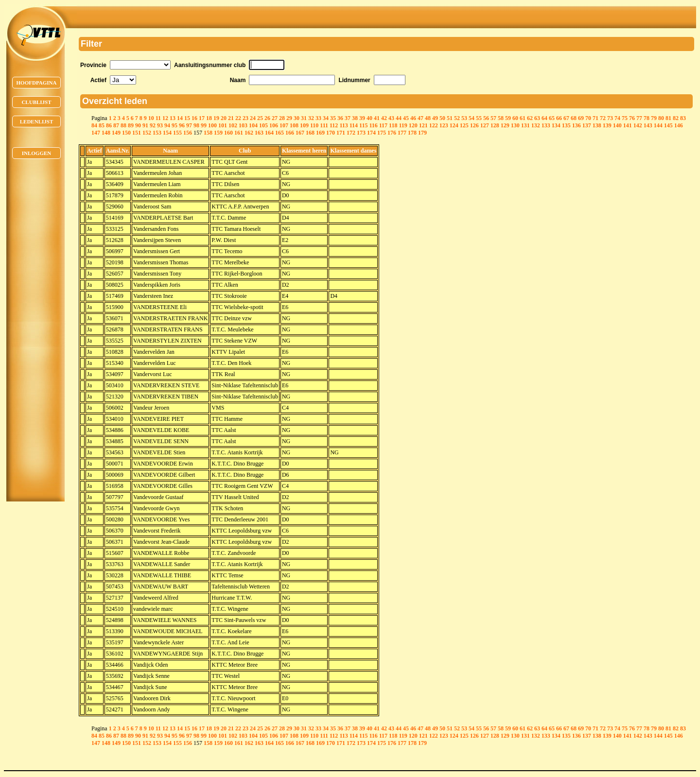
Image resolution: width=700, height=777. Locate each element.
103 (243, 125)
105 (263, 125)
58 (501, 118)
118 (393, 125)
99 (204, 125)
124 (454, 125)
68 (574, 118)
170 (331, 133)
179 (422, 133)
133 (546, 125)
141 (628, 125)
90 (138, 125)
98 (196, 125)
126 (474, 125)
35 (333, 118)
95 (175, 125)
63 (537, 118)
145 (668, 125)
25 (260, 118)
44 (399, 118)
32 (311, 118)
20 (224, 118)
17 (202, 118)
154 (167, 133)
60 (515, 118)
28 (282, 118)
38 (355, 118)
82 (676, 118)
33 (318, 118)
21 (231, 118)
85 (102, 125)
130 (515, 125)
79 (654, 118)
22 (238, 118)
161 (239, 133)
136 (577, 125)
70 (588, 118)
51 (450, 118)
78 (647, 118)
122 (434, 125)
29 (289, 118)
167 (300, 133)
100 (212, 125)
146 (679, 125)
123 (444, 125)
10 (151, 118)
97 (189, 125)
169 (320, 133)
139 (607, 125)
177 (402, 133)
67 (566, 118)
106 (274, 125)
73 (610, 118)
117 (383, 125)
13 (173, 118)
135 (566, 125)
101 (223, 125)
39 (362, 118)
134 (556, 125)
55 (479, 118)
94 (167, 125)
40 (369, 118)
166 (290, 133)
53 (464, 118)
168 (310, 133)
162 (249, 133)
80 (661, 118)
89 (131, 125)
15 (187, 118)
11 (158, 118)
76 (632, 118)
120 (413, 125)
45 (406, 118)
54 (472, 118)
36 (340, 118)
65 (552, 118)
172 (351, 133)
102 (233, 125)
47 (420, 118)
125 (464, 125)
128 (495, 125)
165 (280, 133)
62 (530, 118)
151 (137, 133)
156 (188, 133)
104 (253, 125)
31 (304, 118)
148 (106, 133)
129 (505, 125)
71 (595, 118)
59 (508, 118)
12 (165, 118)
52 (457, 118)
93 (160, 125)
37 (348, 118)
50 (442, 118)
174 (371, 133)
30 (297, 118)
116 (373, 125)
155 (177, 133)
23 (245, 118)
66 (559, 118)
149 (116, 133)
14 (180, 118)
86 (109, 125)
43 (391, 118)
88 (123, 125)
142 (638, 125)
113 (343, 125)
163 (259, 133)
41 (377, 118)
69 (581, 118)
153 (157, 133)
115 (363, 125)
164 (269, 133)
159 (218, 133)
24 (253, 118)
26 (267, 118)
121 (423, 125)
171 (341, 133)
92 (153, 125)
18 (209, 118)
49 (435, 118)
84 (94, 125)
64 (544, 118)
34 (326, 118)
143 (648, 125)
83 (683, 118)
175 (382, 133)
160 (228, 133)
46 (413, 118)
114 (354, 125)
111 (324, 125)
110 (314, 125)
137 (587, 125)
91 (145, 125)
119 (403, 125)
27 (275, 118)
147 (96, 133)
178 (412, 133)
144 (658, 125)
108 (294, 125)
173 (361, 133)
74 (617, 118)
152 (147, 133)
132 (536, 125)
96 (182, 125)
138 (597, 125)
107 (284, 125)
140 (617, 125)
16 (194, 118)
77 (639, 118)
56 (486, 118)
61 (523, 118)
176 (392, 133)
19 (216, 118)
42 (384, 118)
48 (428, 118)
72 (603, 118)
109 (304, 125)
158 (208, 133)
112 (334, 125)
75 (625, 118)
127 (485, 125)
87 (116, 125)
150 (126, 133)
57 (493, 118)
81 (668, 118)
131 (525, 125)
